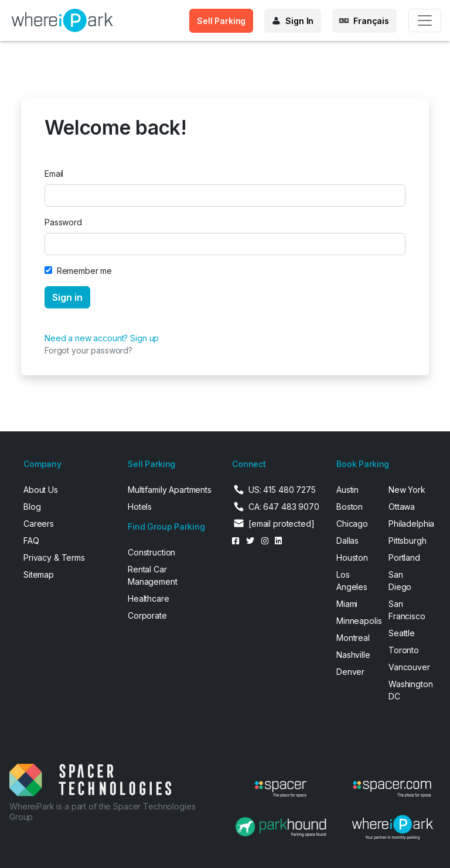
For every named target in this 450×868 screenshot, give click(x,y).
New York (407, 490)
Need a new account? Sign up (102, 338)
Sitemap (39, 574)
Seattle (402, 633)
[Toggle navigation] (425, 20)
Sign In (299, 21)
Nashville (353, 655)
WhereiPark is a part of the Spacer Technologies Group (102, 812)
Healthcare (149, 598)
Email (54, 174)
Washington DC (408, 690)
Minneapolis (355, 621)
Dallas (347, 541)
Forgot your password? (88, 350)
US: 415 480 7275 (282, 490)
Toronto (404, 650)
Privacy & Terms (54, 557)
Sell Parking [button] (221, 21)
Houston (352, 557)
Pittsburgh (408, 541)
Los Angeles (352, 581)
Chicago (352, 524)
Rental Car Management (153, 575)
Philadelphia (408, 524)
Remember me (84, 271)
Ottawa (402, 507)
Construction (151, 552)
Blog (32, 507)
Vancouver (408, 667)
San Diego (400, 581)
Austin (347, 490)
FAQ (31, 541)
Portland (404, 557)
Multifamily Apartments (170, 490)
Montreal (353, 638)
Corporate (147, 615)
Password (63, 222)
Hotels (140, 507)
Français (371, 21)
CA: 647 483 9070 (284, 507)
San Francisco (407, 610)
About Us (41, 490)
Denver (350, 672)
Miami (347, 604)
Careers (39, 524)
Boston (350, 507)
